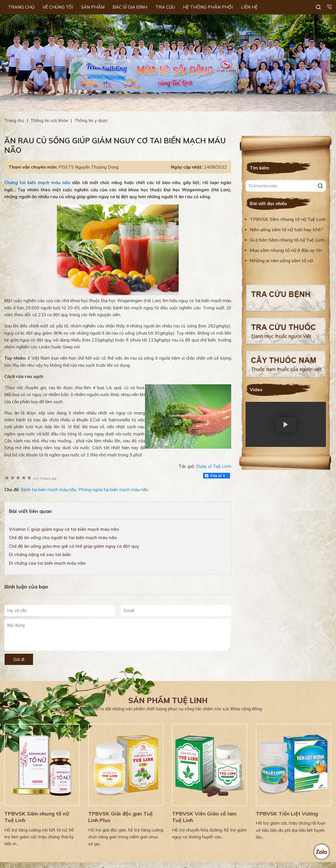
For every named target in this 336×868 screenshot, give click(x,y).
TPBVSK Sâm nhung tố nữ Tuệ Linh (288, 219)
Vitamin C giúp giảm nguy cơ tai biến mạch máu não (64, 529)
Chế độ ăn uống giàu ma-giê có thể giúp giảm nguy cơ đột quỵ (74, 546)
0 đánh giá (45, 478)
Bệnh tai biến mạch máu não (49, 490)
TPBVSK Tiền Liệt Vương (287, 814)
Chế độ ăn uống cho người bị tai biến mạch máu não (63, 538)
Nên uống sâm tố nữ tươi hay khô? (286, 229)
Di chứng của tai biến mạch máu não (47, 563)
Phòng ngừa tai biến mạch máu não (113, 490)
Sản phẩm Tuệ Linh (168, 700)
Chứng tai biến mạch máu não (37, 183)
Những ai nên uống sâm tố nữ (282, 261)
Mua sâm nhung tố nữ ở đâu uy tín (286, 250)
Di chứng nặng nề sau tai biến (40, 554)
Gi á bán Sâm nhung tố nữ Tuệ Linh (287, 240)
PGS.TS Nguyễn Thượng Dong (89, 167)
